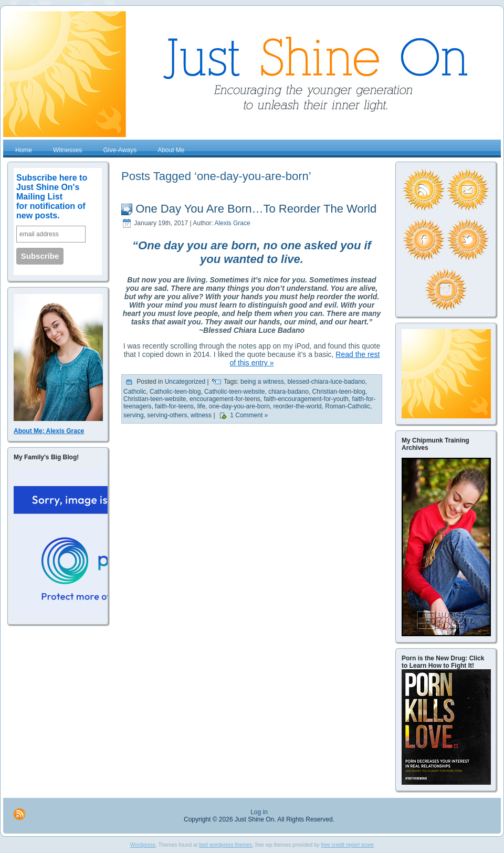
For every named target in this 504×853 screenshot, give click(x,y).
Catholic (135, 392)
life (201, 406)
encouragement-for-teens (225, 399)
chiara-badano (288, 392)
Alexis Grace (233, 223)
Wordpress (143, 845)
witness (201, 416)
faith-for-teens (174, 406)
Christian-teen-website (155, 399)
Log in (259, 812)
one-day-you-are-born (239, 406)
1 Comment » (249, 416)
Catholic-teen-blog (175, 392)
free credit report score (348, 845)
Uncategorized (185, 382)
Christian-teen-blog (339, 392)
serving (134, 416)
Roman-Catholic (348, 406)
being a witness (262, 382)
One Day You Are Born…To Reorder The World (256, 209)
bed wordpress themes (225, 845)
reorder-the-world (298, 406)
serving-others (167, 416)
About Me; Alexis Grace (49, 431)
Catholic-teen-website (234, 392)
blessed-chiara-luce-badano (326, 382)
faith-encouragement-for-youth (306, 399)
